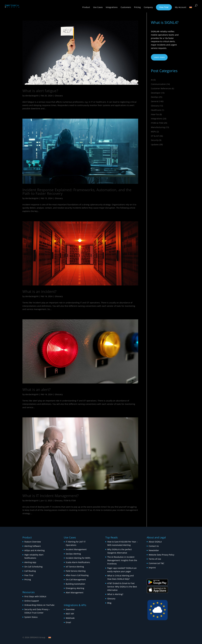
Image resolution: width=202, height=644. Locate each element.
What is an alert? (36, 390)
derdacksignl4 (32, 96)
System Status (31, 617)
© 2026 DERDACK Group (34, 637)
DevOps (155, 97)
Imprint (152, 568)
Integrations (112, 7)
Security (155, 140)
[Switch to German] (191, 9)
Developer (156, 93)
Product (86, 7)
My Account (181, 7)
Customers (126, 7)
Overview (70, 609)
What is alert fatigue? (40, 91)
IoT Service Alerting (75, 567)
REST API (70, 614)
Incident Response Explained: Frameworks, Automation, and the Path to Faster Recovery (77, 192)
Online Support (32, 601)
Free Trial (164, 7)
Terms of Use (155, 559)
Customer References (161, 88)
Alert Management (75, 593)
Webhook (70, 618)
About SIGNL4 (155, 542)
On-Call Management (76, 580)
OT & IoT (155, 136)
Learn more (159, 57)
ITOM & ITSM (70, 501)
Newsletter (154, 550)
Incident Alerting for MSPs (78, 558)
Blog (109, 603)
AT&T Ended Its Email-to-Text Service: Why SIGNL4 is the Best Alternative (122, 587)
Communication (158, 84)
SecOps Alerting (73, 554)
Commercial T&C (156, 563)
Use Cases (98, 7)
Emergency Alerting (75, 588)
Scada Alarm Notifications (78, 562)
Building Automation (76, 584)
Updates (155, 144)
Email (68, 622)
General (155, 101)
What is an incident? (39, 291)
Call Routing (30, 571)
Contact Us (154, 546)
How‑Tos (155, 114)
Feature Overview (33, 542)
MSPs (153, 132)
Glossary (59, 96)
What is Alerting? (115, 594)
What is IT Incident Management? (50, 496)
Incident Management (76, 549)
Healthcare (156, 110)
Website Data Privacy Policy (161, 555)
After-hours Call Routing (77, 575)
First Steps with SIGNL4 (35, 596)
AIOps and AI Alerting (35, 550)
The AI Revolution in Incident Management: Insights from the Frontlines (122, 560)
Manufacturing (158, 127)
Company (148, 7)
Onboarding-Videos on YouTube (39, 605)
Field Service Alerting (76, 571)
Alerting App (30, 562)
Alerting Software (33, 546)
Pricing (137, 7)
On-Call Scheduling (33, 567)
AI (152, 80)
